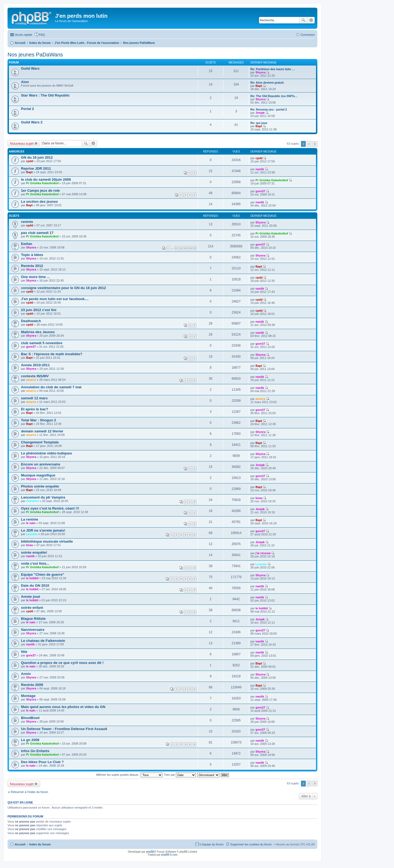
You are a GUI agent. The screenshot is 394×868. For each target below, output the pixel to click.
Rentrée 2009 (32, 685)
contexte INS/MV (35, 376)
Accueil (20, 844)
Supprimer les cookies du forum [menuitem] (251, 844)
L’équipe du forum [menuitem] (212, 844)
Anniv (26, 674)
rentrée (27, 222)
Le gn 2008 (30, 740)
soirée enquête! (34, 552)
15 (194, 248)
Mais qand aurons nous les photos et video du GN (63, 707)
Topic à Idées (32, 255)
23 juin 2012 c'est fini (39, 310)
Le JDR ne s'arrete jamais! (43, 530)
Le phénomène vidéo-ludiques (47, 453)
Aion (25, 82)
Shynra (260, 72)
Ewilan (27, 244)
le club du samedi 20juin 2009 (46, 179)
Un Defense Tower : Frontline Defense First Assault (64, 729)
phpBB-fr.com (169, 855)
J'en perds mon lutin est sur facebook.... (55, 299)
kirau (259, 498)
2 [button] (309, 144)
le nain (31, 523)
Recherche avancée (311, 20)
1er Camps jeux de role (40, 191)
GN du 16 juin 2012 (37, 157)
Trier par (180, 775)
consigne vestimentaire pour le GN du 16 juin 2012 (63, 288)
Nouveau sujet (22, 143)
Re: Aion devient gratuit (267, 83)
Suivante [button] (315, 144)
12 (181, 248)
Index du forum (40, 844)
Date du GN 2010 (35, 586)
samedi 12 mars (34, 398)
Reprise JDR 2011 (36, 168)
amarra (31, 380)
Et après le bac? (35, 409)
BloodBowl (30, 718)
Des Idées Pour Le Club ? (42, 762)
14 (190, 248)
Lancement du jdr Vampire (43, 497)
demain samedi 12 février (42, 431)
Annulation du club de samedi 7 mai (51, 387)
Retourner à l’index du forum (29, 792)
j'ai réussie (263, 553)
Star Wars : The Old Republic (45, 95)
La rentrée (30, 519)
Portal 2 (27, 109)
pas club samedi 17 (37, 233)
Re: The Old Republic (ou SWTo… (274, 96)
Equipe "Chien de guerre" (43, 574)
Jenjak (260, 113)
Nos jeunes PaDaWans (35, 55)
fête (24, 652)
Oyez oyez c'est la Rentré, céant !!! (50, 508)
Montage (28, 696)
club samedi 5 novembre (42, 343)
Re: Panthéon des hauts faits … (273, 69)
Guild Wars (30, 68)
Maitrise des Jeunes (38, 332)
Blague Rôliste (33, 619)
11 (176, 248)
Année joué (31, 597)
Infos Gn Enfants (35, 751)
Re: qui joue (259, 123)
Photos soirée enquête (40, 486)
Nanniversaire (33, 630)
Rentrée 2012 (32, 266)
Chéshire (32, 501)
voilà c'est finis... (35, 563)
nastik (260, 169)
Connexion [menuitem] (308, 35)
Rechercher (303, 20)
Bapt (259, 86)
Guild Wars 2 (32, 122)
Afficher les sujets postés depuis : (129, 775)
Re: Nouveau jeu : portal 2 (269, 109)
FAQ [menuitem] (42, 35)
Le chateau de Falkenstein (43, 641)
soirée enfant (32, 608)
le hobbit (32, 578)
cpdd (30, 161)
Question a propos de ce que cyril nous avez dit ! (62, 663)
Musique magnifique (38, 475)
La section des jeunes (39, 202)
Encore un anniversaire (41, 464)
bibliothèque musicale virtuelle (47, 541)
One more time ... (35, 277)
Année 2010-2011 (35, 365)
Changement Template (40, 442)
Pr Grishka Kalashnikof (42, 183)
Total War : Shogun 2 (38, 420)
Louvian (32, 534)
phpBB (150, 852)
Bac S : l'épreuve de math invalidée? (52, 354)
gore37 (260, 191)
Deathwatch (31, 321)
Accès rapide (24, 35)
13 (186, 248)
